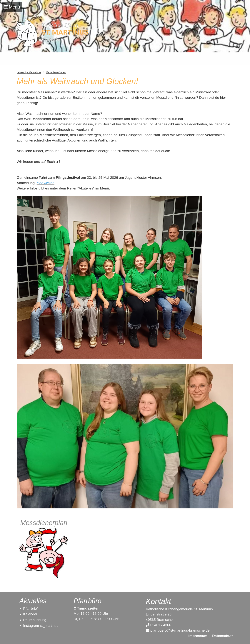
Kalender (30, 614)
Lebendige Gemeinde (29, 72)
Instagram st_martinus (41, 626)
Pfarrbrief (30, 609)
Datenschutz (223, 636)
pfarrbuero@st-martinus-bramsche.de (178, 630)
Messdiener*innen (56, 72)
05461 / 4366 (158, 625)
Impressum (198, 636)
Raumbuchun (34, 620)
